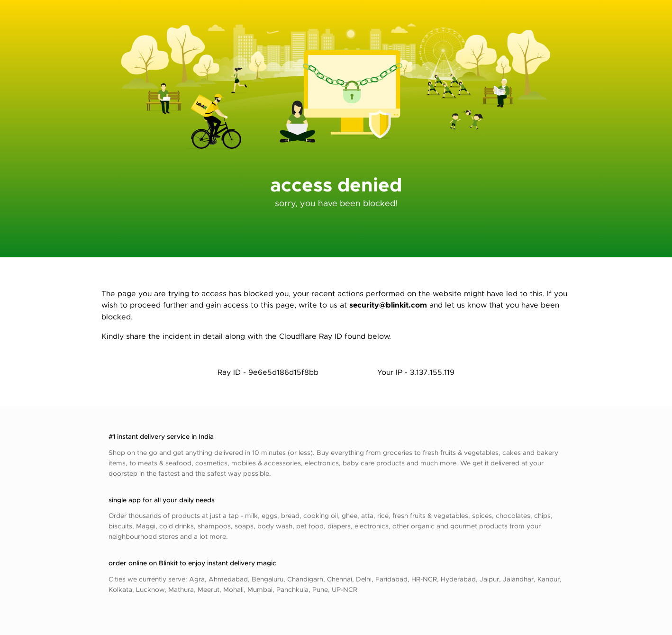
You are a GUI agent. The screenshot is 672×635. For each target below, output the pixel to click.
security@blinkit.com (388, 304)
